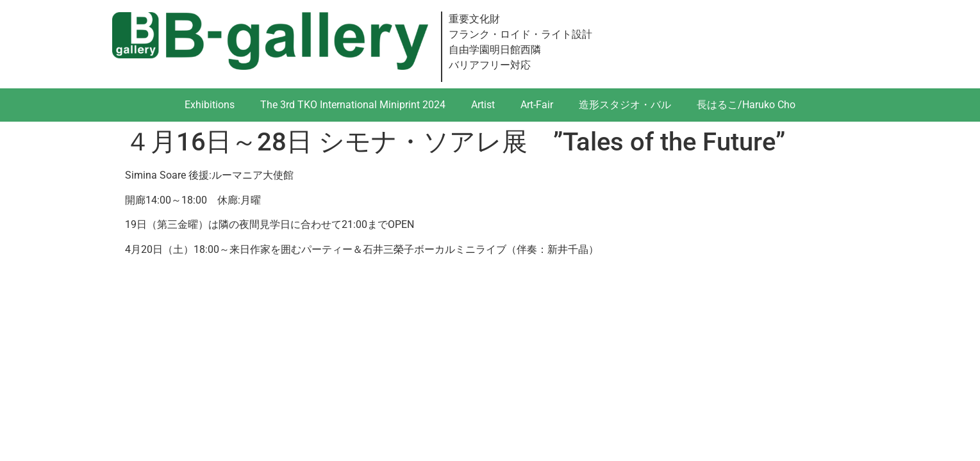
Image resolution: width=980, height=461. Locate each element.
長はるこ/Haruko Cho (746, 105)
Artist (483, 105)
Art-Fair (537, 105)
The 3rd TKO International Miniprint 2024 (353, 105)
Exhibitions (210, 105)
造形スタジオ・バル (625, 105)
